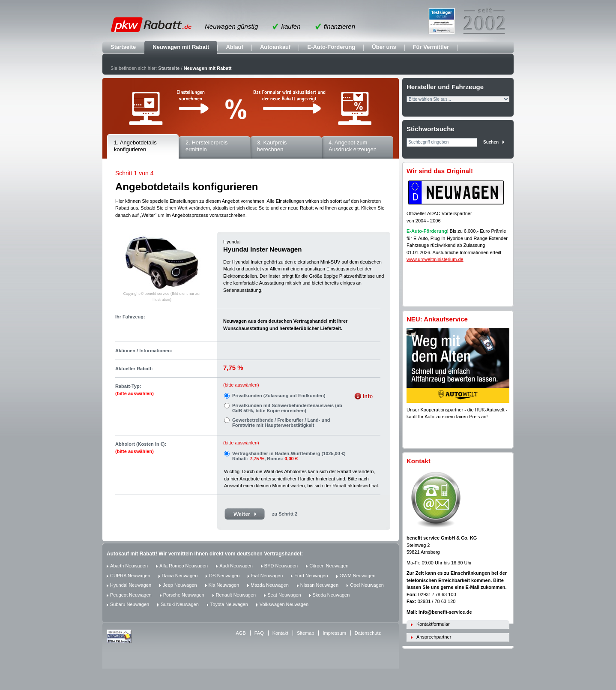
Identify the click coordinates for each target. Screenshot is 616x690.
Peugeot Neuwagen (131, 595)
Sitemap (305, 633)
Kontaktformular (433, 624)
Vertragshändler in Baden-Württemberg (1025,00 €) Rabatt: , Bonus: (289, 456)
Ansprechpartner (434, 637)
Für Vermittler (431, 47)
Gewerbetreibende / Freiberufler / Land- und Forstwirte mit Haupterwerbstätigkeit (281, 423)
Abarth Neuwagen (129, 566)
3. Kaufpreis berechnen (272, 146)
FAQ (259, 633)
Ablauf (234, 47)
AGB (241, 633)
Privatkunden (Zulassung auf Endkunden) (279, 396)
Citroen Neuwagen (329, 566)
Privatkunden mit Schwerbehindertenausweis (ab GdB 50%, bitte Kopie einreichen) (287, 408)
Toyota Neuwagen (229, 604)
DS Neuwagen (224, 576)
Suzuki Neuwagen (180, 604)
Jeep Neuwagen (180, 585)
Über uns (384, 47)
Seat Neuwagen (284, 595)
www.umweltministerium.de (435, 259)
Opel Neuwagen (367, 585)
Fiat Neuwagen (267, 576)
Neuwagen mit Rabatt (181, 47)
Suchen (491, 142)
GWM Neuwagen (358, 576)
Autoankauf (275, 47)
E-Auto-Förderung (331, 47)
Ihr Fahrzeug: (130, 317)
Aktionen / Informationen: (144, 351)
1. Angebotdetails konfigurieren (135, 146)
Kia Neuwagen (224, 585)
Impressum (334, 633)
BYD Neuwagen (281, 566)
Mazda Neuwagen (270, 585)
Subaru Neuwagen (130, 604)
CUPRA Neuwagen (130, 576)
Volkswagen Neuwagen (284, 604)
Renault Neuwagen (236, 595)
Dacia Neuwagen (180, 576)
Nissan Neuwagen (319, 585)
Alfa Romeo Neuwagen (184, 566)
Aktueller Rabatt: (134, 369)
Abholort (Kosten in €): (141, 448)
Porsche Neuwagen (184, 595)
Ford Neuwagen (311, 576)
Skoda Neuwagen (331, 595)
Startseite (123, 47)
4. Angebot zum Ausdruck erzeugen (353, 146)
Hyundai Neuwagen (131, 585)
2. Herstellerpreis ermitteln (206, 146)
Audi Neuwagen (236, 566)
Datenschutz (368, 633)
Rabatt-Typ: (135, 390)
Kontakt (280, 633)
